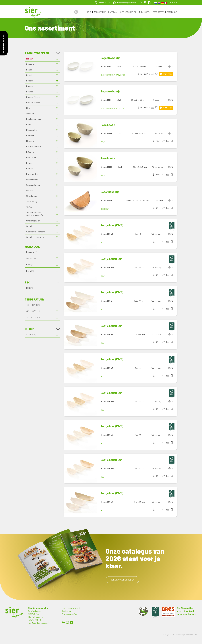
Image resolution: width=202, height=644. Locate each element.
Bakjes (29, 70)
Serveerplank (32, 180)
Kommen (30, 136)
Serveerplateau (33, 185)
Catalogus (172, 12)
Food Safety (158, 12)
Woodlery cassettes (35, 238)
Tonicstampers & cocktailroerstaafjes (35, 214)
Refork (29, 164)
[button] (80, 67)
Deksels (30, 92)
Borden (29, 87)
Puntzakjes (31, 158)
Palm (103, 142)
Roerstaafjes (32, 174)
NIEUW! (30, 59)
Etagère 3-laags (33, 103)
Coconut (105, 209)
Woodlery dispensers (35, 232)
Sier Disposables (128, 12)
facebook (149, 3)
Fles (28, 109)
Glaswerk (30, 114)
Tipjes (29, 207)
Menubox (30, 142)
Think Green (145, 12)
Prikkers (30, 153)
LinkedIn (141, 3)
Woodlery (30, 227)
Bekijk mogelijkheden (122, 580)
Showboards (32, 196)
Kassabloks (31, 131)
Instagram (145, 3)
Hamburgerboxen (34, 120)
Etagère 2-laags (33, 98)
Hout (103, 243)
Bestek (29, 76)
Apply (78, 12)
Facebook (71, 623)
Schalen (30, 191)
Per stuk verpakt (34, 147)
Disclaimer (66, 612)
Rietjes (29, 169)
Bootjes (30, 81)
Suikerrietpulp (108, 75)
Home (89, 12)
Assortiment (100, 12)
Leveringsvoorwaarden (72, 609)
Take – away (32, 202)
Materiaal (113, 12)
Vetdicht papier (33, 221)
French (166, 3)
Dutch (156, 3)
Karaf (29, 125)
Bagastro (30, 65)
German (162, 3)
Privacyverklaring (69, 614)
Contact (173, 2)
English (159, 3)
